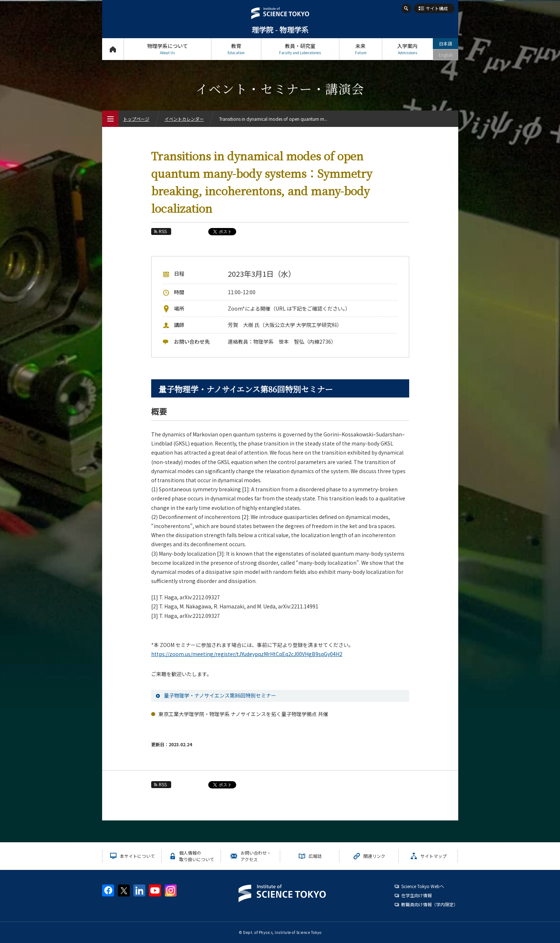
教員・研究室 (300, 49)
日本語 (446, 43)
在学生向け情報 (416, 895)
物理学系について (168, 49)
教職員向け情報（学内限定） (430, 904)
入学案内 (408, 49)
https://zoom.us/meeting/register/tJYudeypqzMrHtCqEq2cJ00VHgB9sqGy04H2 (247, 654)
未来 (361, 49)
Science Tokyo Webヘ (423, 886)
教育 (236, 49)
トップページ (113, 49)
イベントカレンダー (184, 119)
